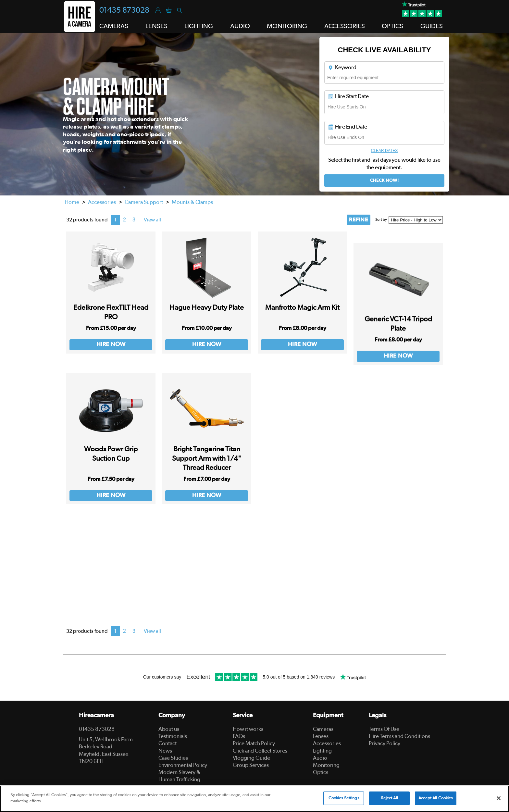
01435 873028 (124, 10)
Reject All (390, 798)
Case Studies (173, 758)
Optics (321, 772)
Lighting (322, 751)
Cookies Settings (344, 798)
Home (72, 202)
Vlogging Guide (251, 758)
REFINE (359, 220)
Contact (168, 743)
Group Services (251, 765)
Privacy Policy (385, 743)
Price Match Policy (254, 743)
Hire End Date (347, 127)
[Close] (499, 798)
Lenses (321, 736)
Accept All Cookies (435, 798)
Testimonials (173, 736)
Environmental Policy (183, 765)
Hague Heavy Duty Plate (207, 320)
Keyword (342, 68)
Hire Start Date (348, 96)
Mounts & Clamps (192, 202)
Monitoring (326, 765)
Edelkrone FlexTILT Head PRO (111, 318)
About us (169, 729)
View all (152, 220)
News (165, 751)
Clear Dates (384, 151)
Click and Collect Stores (260, 751)
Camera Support (144, 202)
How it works (248, 729)
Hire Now (111, 350)
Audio (320, 758)
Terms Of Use (384, 729)
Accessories (102, 202)
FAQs (239, 736)
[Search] (179, 10)
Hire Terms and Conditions (399, 736)
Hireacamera (96, 715)
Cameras (323, 729)
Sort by (381, 219)
